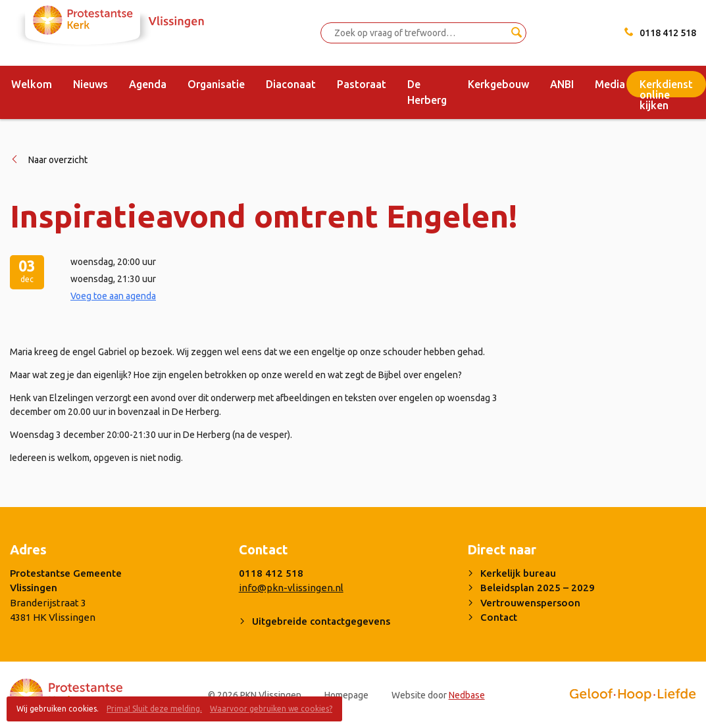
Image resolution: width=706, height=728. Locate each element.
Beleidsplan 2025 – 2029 (538, 588)
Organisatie (216, 84)
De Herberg (427, 92)
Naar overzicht (58, 160)
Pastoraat (362, 84)
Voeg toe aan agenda (113, 296)
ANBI (562, 84)
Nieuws (90, 84)
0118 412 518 (668, 33)
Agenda (148, 84)
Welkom (32, 84)
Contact (499, 617)
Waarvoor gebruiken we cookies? (271, 709)
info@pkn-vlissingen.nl (291, 588)
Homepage (346, 695)
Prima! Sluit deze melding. (154, 709)
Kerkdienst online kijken (666, 88)
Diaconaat (291, 84)
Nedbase (467, 695)
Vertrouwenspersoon (530, 603)
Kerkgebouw (498, 84)
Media (610, 84)
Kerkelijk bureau (518, 573)
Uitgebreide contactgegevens (321, 621)
